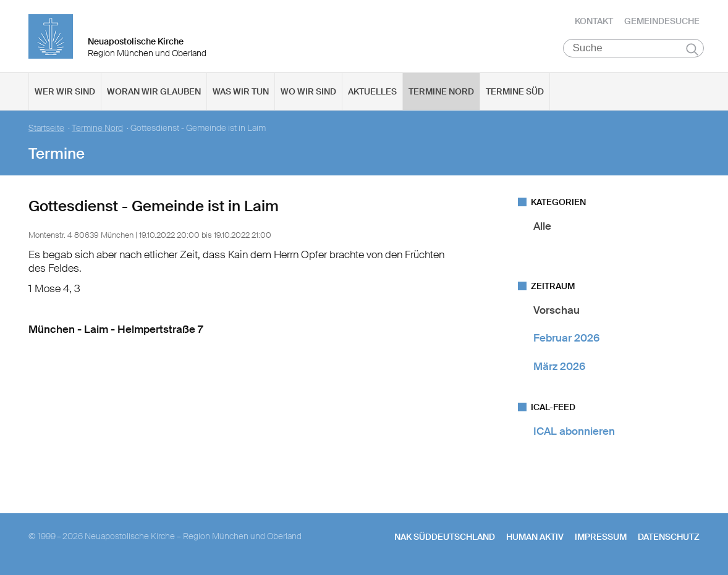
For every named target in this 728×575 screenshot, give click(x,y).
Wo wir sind (308, 93)
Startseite (46, 130)
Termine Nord (441, 93)
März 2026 (559, 368)
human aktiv (535, 539)
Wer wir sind (65, 93)
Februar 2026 (566, 340)
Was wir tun (241, 93)
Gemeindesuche (662, 22)
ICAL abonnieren (574, 433)
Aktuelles (372, 93)
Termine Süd (515, 93)
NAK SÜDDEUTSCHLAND (445, 539)
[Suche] (634, 50)
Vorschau (557, 312)
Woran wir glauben (154, 93)
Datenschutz (669, 539)
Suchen (692, 51)
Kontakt (594, 22)
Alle (542, 228)
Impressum (601, 539)
